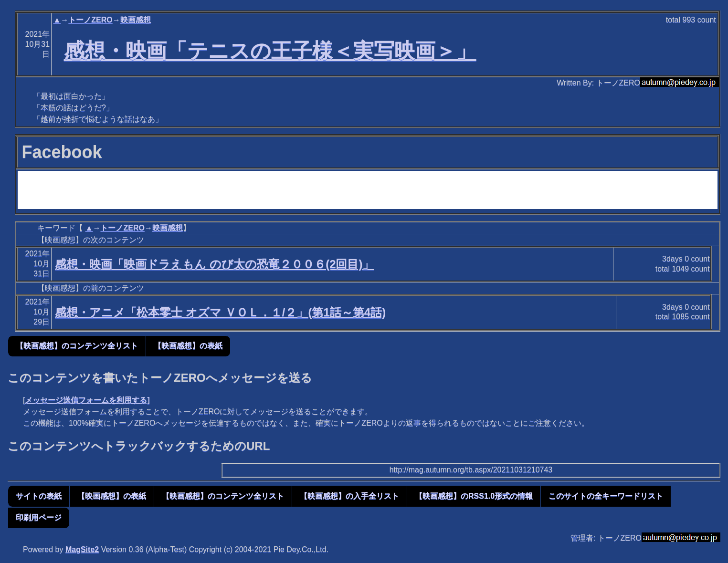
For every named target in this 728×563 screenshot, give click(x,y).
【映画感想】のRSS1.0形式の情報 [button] (474, 496)
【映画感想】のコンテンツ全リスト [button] (77, 346)
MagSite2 (82, 549)
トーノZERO (90, 20)
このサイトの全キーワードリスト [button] (606, 496)
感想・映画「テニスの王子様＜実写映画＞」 (270, 51)
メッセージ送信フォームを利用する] (87, 400)
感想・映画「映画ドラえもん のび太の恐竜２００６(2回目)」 (214, 264)
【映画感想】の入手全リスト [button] (349, 496)
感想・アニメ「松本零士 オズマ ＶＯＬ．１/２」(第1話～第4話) (220, 312)
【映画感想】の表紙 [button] (188, 346)
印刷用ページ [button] (39, 517)
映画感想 (136, 20)
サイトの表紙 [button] (39, 496)
